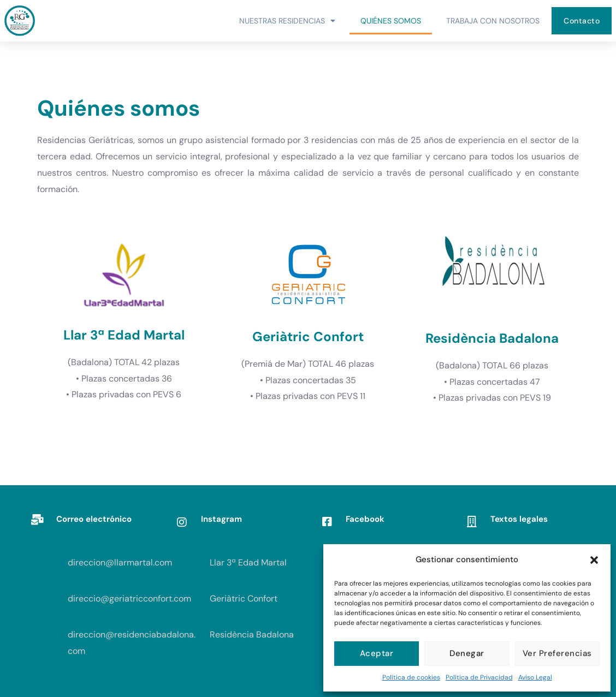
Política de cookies (411, 677)
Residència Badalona (252, 635)
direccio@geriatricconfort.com (129, 598)
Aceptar (377, 653)
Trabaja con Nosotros (493, 21)
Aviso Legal (535, 677)
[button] (594, 560)
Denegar (467, 653)
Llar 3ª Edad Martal (248, 562)
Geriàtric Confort (244, 598)
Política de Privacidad (479, 677)
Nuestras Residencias (287, 21)
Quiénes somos (391, 21)
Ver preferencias (557, 653)
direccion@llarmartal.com (120, 562)
